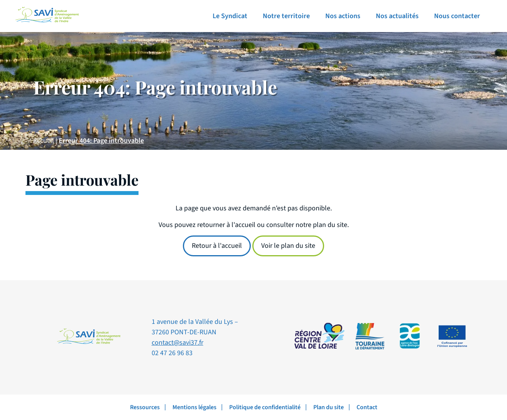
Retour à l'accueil (217, 246)
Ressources (145, 407)
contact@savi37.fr (177, 343)
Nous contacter (457, 16)
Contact (367, 407)
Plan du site (329, 407)
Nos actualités (397, 16)
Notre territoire (286, 16)
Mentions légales (194, 407)
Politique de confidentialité (265, 407)
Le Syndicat (230, 16)
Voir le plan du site (288, 246)
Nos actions (343, 16)
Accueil (44, 141)
